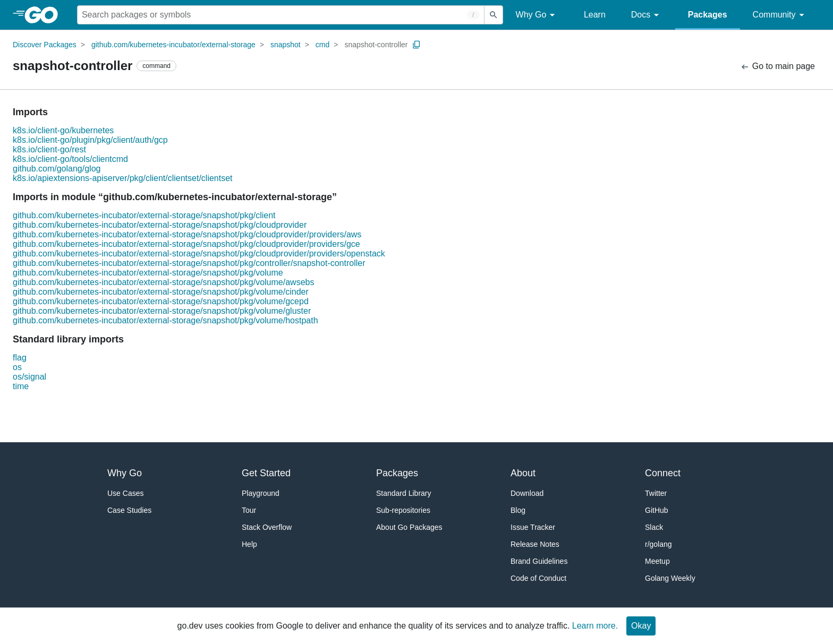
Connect (663, 473)
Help (249, 544)
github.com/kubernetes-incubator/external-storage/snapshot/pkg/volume (148, 273)
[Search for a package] (281, 15)
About (523, 473)
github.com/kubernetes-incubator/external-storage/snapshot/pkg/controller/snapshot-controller (189, 263)
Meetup (657, 561)
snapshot (286, 45)
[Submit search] (494, 15)
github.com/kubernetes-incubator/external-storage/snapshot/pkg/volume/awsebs (163, 282)
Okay (641, 626)
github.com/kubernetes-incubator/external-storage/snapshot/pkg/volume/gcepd (161, 301)
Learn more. (595, 626)
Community (780, 15)
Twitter (656, 493)
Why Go (537, 15)
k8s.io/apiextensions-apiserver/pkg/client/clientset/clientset (123, 178)
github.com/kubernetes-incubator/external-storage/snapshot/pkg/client (144, 215)
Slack (654, 527)
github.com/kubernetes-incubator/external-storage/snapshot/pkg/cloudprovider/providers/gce (186, 244)
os (17, 367)
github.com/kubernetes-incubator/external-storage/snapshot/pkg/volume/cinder (161, 292)
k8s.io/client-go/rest (49, 149)
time (21, 386)
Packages (708, 15)
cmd (322, 45)
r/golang (658, 544)
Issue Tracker (533, 527)
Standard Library (404, 493)
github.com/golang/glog (57, 169)
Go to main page (777, 67)
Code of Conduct (538, 578)
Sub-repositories (403, 510)
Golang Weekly (670, 578)
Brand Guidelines (539, 561)
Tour (249, 510)
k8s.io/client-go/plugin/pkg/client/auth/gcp (90, 140)
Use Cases (125, 493)
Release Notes (535, 544)
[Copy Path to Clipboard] (416, 45)
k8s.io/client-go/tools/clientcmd (70, 159)
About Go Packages (409, 527)
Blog (518, 510)
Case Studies (129, 510)
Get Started (266, 473)
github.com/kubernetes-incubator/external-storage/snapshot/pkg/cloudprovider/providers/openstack (199, 254)
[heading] (45, 15)
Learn (595, 15)
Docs (647, 15)
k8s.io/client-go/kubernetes (63, 130)
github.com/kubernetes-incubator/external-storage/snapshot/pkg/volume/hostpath (165, 320)
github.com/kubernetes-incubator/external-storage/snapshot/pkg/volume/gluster (162, 311)
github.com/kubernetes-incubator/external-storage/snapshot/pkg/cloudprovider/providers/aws (187, 234)
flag (20, 358)
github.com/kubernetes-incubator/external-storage (173, 45)
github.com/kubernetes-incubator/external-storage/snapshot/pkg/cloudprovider (160, 225)
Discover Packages (45, 45)
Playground (261, 493)
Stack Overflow (267, 527)
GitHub (657, 510)
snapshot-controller (376, 45)
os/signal (29, 377)
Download (527, 493)
